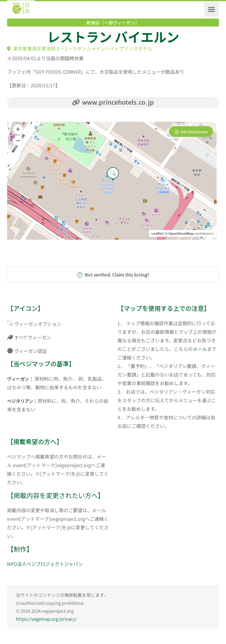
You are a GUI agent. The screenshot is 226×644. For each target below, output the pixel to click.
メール (200, 349)
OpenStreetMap (181, 234)
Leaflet (157, 234)
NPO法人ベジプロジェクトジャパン (45, 564)
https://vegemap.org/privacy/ (46, 619)
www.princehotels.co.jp (113, 102)
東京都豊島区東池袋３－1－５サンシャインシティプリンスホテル (80, 49)
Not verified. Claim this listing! (113, 275)
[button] (18, 141)
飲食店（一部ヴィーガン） (113, 23)
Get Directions (194, 132)
